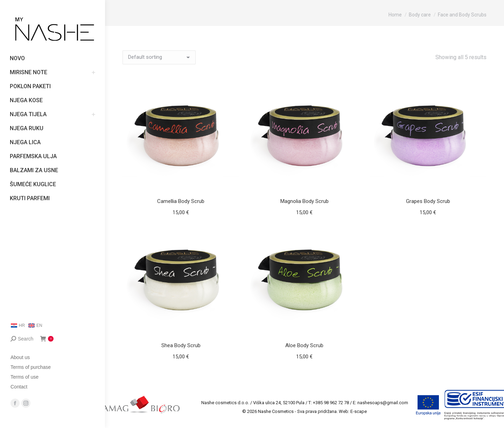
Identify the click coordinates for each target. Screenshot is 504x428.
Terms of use (24, 377)
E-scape (359, 411)
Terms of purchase (31, 367)
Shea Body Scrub (181, 345)
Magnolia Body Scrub (304, 201)
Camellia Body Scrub (181, 201)
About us (20, 357)
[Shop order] (159, 57)
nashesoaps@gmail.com (383, 403)
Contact (19, 387)
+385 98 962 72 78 (331, 403)
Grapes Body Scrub (428, 201)
